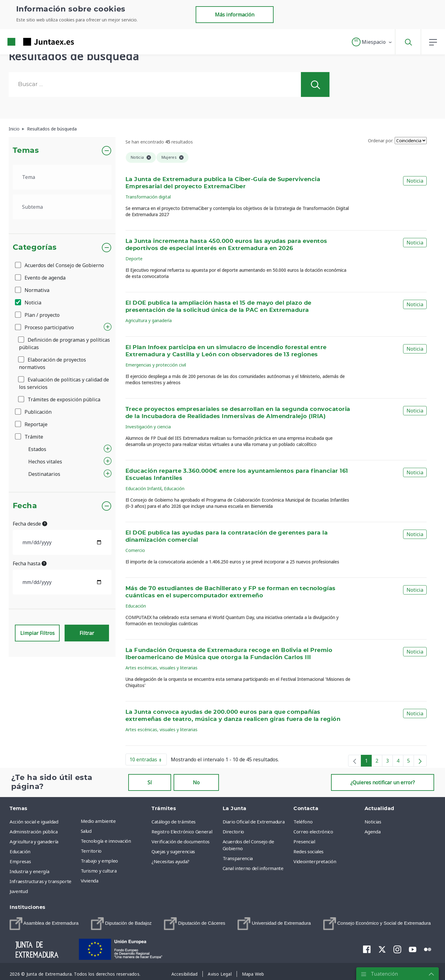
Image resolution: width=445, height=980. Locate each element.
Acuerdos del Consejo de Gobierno (60, 265)
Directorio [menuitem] (234, 832)
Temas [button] (26, 151)
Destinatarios (44, 474)
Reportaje (32, 424)
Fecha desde (30, 524)
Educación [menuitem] (20, 851)
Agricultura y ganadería (149, 320)
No (196, 782)
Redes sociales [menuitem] (309, 851)
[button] (372, 42)
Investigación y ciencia (148, 427)
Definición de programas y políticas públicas (64, 344)
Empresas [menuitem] (20, 861)
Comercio (135, 550)
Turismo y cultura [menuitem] (99, 871)
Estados (37, 449)
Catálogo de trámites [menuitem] (174, 822)
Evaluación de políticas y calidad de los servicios (64, 383)
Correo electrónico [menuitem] (313, 832)
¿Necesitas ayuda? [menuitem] (170, 861)
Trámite (30, 437)
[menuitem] (44, 924)
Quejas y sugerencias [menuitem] (173, 851)
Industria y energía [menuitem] (29, 871)
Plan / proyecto (38, 315)
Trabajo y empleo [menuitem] (99, 861)
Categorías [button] (35, 248)
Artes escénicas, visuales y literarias (161, 668)
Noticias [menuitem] (373, 822)
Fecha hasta (30, 563)
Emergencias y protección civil (156, 365)
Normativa (33, 290)
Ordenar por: (381, 141)
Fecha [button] (25, 506)
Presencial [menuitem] (304, 841)
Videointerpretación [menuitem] (315, 861)
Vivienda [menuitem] (90, 881)
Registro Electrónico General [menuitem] (182, 832)
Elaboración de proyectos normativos (52, 363)
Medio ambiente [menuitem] (98, 821)
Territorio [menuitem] (91, 851)
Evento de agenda (41, 278)
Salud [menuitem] (86, 831)
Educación (174, 488)
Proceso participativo (45, 327)
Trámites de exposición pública (60, 399)
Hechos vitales (45, 462)
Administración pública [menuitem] (34, 832)
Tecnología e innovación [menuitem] (106, 841)
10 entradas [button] (148, 761)
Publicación (34, 412)
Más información (235, 15)
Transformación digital (148, 197)
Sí (150, 782)
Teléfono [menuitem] (303, 822)
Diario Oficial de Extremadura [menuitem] (254, 822)
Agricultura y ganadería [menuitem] (34, 841)
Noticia (29, 303)
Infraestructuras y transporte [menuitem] (41, 881)
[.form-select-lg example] (62, 177)
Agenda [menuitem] (373, 832)
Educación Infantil (143, 488)
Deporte (134, 259)
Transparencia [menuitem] (238, 858)
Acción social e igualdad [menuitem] (34, 822)
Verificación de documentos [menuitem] (181, 841)
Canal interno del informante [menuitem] (253, 868)
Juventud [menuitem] (19, 891)
